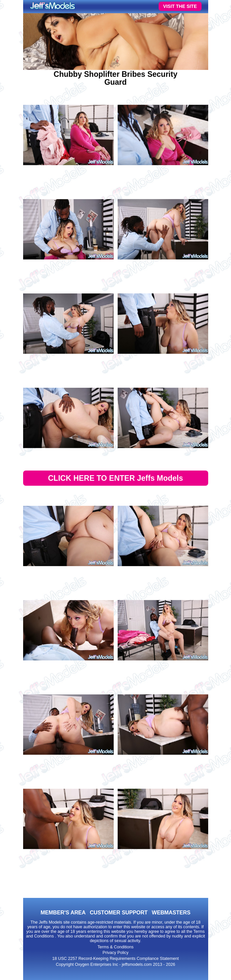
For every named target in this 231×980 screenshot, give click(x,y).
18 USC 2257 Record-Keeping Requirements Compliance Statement (115, 959)
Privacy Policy (115, 953)
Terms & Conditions (115, 947)
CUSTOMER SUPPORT (119, 912)
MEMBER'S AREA (63, 912)
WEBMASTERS (171, 912)
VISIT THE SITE (180, 6)
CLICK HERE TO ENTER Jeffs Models (115, 478)
